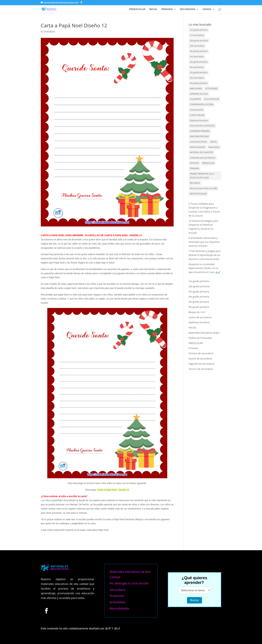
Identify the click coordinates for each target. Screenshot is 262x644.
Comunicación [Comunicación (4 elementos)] (197, 110)
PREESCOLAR (137, 9)
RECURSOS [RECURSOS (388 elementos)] (195, 183)
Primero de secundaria (201, 353)
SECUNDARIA (188, 9)
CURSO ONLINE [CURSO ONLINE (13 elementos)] (197, 115)
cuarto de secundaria (200, 317)
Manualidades (119, 608)
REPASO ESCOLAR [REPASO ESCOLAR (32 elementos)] (198, 194)
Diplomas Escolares (199, 322)
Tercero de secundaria (201, 369)
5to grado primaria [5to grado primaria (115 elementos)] (199, 72)
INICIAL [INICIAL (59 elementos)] (214, 142)
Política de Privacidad (200, 338)
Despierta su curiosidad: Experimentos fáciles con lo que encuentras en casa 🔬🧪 (205, 268)
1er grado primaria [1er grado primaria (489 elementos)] (199, 30)
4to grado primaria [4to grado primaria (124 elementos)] (199, 62)
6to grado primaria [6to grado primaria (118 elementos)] (199, 83)
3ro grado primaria (199, 292)
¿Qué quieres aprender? (194, 580)
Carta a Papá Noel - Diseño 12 (113, 490)
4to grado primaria (199, 297)
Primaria (193, 348)
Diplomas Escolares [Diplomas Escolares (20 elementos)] (199, 121)
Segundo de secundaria (201, 364)
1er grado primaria (199, 281)
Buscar (194, 600)
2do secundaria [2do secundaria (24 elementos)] (197, 46)
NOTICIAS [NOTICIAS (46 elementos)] (194, 163)
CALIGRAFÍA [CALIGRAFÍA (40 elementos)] (195, 99)
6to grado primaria (199, 307)
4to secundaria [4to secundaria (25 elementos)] (197, 67)
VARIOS (207, 9)
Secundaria (117, 590)
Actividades (118, 602)
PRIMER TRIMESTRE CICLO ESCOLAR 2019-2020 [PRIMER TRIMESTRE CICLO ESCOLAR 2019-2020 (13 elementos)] (202, 176)
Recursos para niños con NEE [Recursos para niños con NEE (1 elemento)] (204, 188)
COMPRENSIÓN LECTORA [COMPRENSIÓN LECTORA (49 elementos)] (202, 104)
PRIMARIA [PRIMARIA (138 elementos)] (195, 168)
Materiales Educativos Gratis (204, 333)
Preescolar (117, 596)
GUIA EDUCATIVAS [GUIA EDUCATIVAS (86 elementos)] (199, 142)
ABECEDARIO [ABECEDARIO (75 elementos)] (196, 89)
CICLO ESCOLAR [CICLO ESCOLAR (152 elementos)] (212, 99)
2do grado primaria (199, 286)
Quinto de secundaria (200, 359)
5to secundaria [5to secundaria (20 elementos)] (197, 78)
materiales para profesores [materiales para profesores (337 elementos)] (203, 158)
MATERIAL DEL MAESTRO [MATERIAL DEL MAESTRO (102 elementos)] (202, 152)
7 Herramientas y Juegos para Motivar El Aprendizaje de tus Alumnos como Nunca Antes (205, 255)
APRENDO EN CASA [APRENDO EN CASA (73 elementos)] (199, 94)
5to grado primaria (199, 302)
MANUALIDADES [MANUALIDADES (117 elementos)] (198, 147)
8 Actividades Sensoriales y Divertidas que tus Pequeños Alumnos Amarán (204, 242)
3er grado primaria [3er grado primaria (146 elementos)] (199, 51)
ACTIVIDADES (48, 32)
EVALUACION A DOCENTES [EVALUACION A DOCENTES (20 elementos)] (202, 126)
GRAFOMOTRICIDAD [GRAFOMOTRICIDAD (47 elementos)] (199, 136)
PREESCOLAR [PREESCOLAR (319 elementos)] (208, 163)
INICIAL (153, 9)
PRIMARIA (167, 9)
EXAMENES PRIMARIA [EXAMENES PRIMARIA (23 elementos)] (200, 131)
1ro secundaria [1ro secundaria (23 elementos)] (197, 35)
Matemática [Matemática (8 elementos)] (214, 147)
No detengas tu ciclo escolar (129, 583)
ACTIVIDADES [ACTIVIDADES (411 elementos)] (212, 89)
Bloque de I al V (197, 312)
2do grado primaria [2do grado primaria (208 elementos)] (199, 41)
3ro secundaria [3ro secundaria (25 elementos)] (197, 57)
